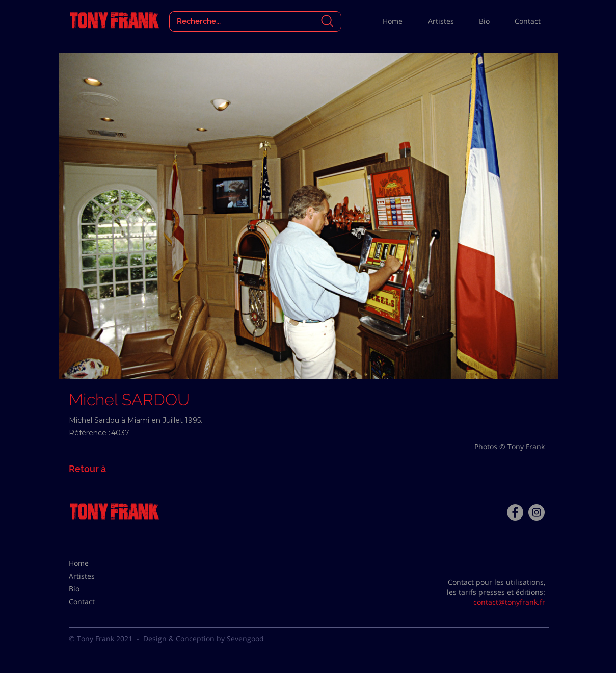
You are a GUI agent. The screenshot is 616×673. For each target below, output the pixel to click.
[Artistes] (94, 576)
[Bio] (94, 589)
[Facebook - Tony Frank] (515, 512)
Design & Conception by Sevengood (204, 639)
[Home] (94, 563)
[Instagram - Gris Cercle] (537, 512)
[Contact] (94, 602)
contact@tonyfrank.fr (509, 602)
